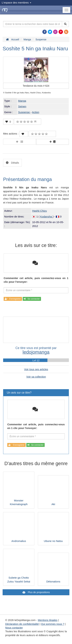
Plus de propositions (39, 592)
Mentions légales (48, 620)
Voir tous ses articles (36, 369)
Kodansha (46, 217)
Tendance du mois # (36, 86)
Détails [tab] (15, 163)
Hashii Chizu (39, 211)
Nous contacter (14, 628)
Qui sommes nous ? (53, 624)
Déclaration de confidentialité (22, 624)
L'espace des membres (16, 3)
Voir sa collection (36, 377)
